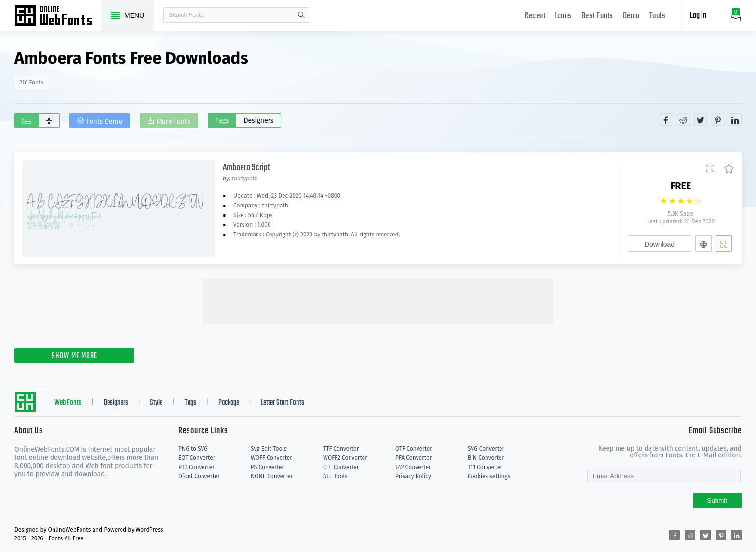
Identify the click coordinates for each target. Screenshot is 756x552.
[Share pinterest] (718, 120)
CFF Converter (341, 467)
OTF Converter (414, 449)
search (301, 15)
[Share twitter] (701, 120)
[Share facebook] (666, 120)
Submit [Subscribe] (717, 501)
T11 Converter (485, 467)
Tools (658, 16)
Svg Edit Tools (269, 449)
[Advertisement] (378, 301)
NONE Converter (272, 476)
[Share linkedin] (735, 120)
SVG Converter (486, 449)
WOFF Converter (271, 458)
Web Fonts (68, 403)
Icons (563, 16)
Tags (222, 120)
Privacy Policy (413, 476)
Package (229, 403)
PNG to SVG (193, 449)
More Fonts (174, 121)
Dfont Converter (199, 476)
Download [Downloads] (660, 244)
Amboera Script (246, 168)
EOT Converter (197, 458)
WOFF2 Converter (345, 458)
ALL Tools (335, 476)
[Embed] (703, 244)
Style (156, 403)
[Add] (724, 244)
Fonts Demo (104, 121)
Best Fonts (597, 16)
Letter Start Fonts (283, 403)
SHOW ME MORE (74, 356)
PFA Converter (413, 458)
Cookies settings (489, 476)
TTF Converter (341, 449)
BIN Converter (486, 458)
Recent (535, 16)
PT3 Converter (196, 467)
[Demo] (710, 169)
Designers (258, 120)
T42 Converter (413, 467)
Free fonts (58, 16)
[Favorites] (726, 169)
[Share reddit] (683, 120)
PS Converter (267, 467)
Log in (698, 16)
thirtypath (245, 179)
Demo (631, 16)
